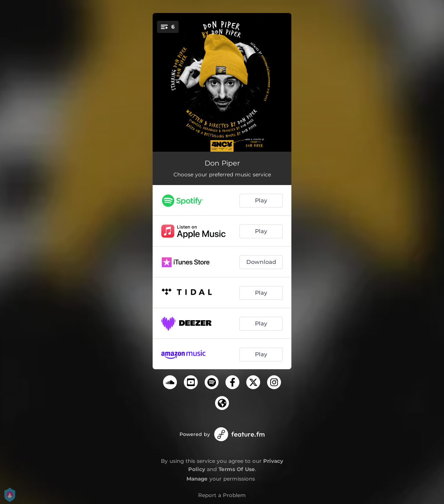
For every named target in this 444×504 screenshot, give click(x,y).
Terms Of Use (237, 469)
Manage (197, 479)
